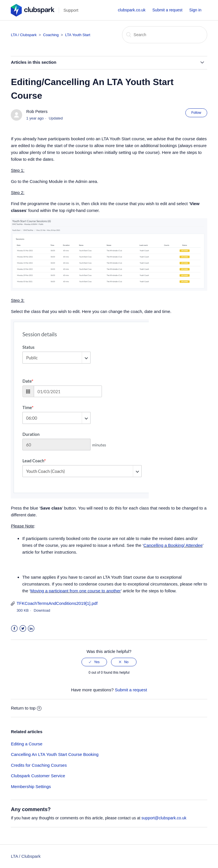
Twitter (23, 629)
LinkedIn (31, 629)
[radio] (94, 662)
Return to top (26, 708)
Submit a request (167, 10)
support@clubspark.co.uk (164, 818)
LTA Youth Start (78, 35)
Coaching (52, 35)
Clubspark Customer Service (38, 776)
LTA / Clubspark (24, 35)
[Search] (165, 35)
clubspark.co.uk (132, 10)
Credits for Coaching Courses (39, 765)
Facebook (14, 629)
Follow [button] (196, 113)
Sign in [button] (195, 10)
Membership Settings (31, 786)
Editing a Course (27, 744)
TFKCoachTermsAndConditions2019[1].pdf (57, 603)
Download (42, 610)
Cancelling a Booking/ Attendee (173, 545)
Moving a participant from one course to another (76, 591)
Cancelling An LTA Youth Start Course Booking (55, 754)
